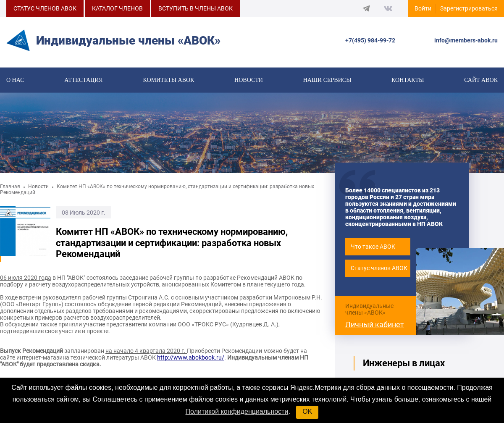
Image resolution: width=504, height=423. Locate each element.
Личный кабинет (375, 329)
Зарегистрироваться (469, 8)
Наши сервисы (327, 80)
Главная (10, 191)
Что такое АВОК (373, 251)
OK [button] (307, 411)
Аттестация (83, 80)
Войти (423, 8)
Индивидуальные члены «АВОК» (369, 313)
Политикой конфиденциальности (237, 411)
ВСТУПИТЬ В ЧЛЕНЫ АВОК (196, 8)
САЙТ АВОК (481, 80)
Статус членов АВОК (379, 273)
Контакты (408, 80)
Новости (249, 80)
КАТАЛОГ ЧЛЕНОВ (117, 8)
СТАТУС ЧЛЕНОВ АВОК (45, 8)
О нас (15, 80)
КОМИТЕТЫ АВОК (168, 80)
